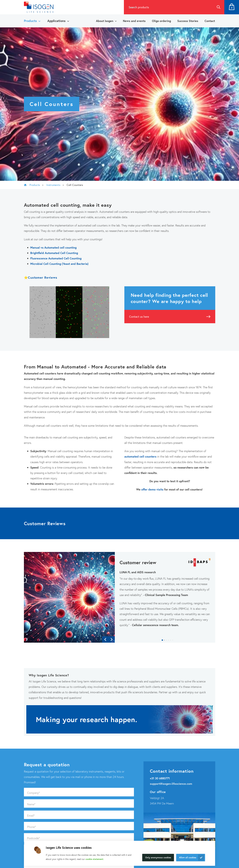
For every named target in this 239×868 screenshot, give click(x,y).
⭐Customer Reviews (41, 277)
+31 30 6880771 (160, 778)
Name (31, 804)
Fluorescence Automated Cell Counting (56, 258)
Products (30, 21)
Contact (210, 21)
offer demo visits (153, 489)
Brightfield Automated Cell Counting (54, 253)
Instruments (53, 185)
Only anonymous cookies (158, 857)
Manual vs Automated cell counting (53, 247)
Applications (56, 21)
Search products (139, 7)
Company (33, 793)
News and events (134, 21)
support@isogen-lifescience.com (171, 784)
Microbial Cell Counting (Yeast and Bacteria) (59, 264)
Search (218, 7)
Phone (31, 827)
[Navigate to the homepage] (39, 7)
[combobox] (168, 7)
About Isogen (105, 21)
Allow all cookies (188, 857)
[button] (162, 640)
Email (31, 815)
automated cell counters (140, 456)
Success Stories (188, 21)
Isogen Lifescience (25, 185)
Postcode (33, 838)
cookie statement (94, 859)
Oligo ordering (161, 21)
